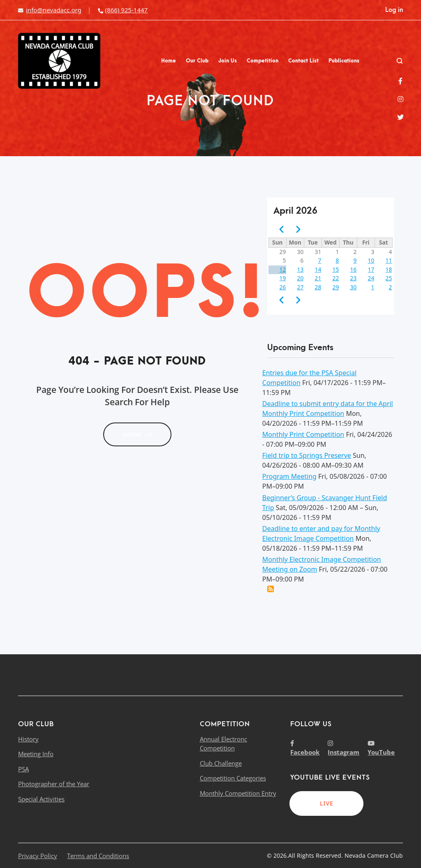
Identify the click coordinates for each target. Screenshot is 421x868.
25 (389, 278)
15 (336, 269)
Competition (263, 61)
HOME (137, 434)
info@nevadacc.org (50, 10)
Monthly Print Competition (303, 434)
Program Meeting (289, 476)
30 (354, 287)
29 (336, 287)
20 (301, 278)
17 (371, 269)
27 (301, 287)
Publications (344, 61)
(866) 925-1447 (123, 10)
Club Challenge (221, 763)
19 (283, 278)
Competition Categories (233, 778)
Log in (394, 10)
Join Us (228, 61)
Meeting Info (36, 754)
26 (283, 287)
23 (354, 278)
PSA (23, 769)
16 (354, 269)
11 (389, 260)
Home (169, 61)
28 (318, 287)
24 (371, 278)
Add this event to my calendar (271, 589)
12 (283, 269)
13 (301, 269)
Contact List (303, 61)
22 (336, 278)
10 (371, 260)
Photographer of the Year (54, 784)
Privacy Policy (38, 856)
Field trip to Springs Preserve (307, 455)
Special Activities (41, 799)
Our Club (197, 61)
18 (389, 269)
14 (318, 269)
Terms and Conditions (98, 856)
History (28, 739)
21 (318, 278)
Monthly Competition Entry (238, 793)
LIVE (327, 803)
